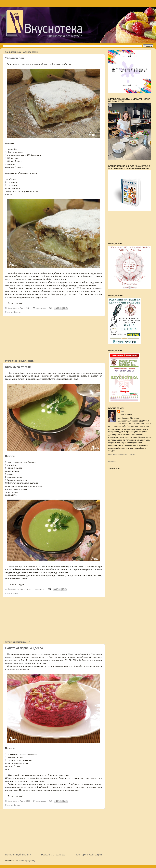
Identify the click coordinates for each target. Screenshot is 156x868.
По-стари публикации (88, 855)
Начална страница (53, 855)
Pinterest (112, 462)
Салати (17, 805)
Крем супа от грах (18, 367)
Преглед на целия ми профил (122, 454)
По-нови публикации (18, 855)
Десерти (17, 312)
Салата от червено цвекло (24, 648)
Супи (16, 593)
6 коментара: (39, 589)
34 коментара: (40, 801)
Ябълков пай (15, 58)
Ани (122, 411)
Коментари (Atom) (27, 861)
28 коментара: (40, 308)
